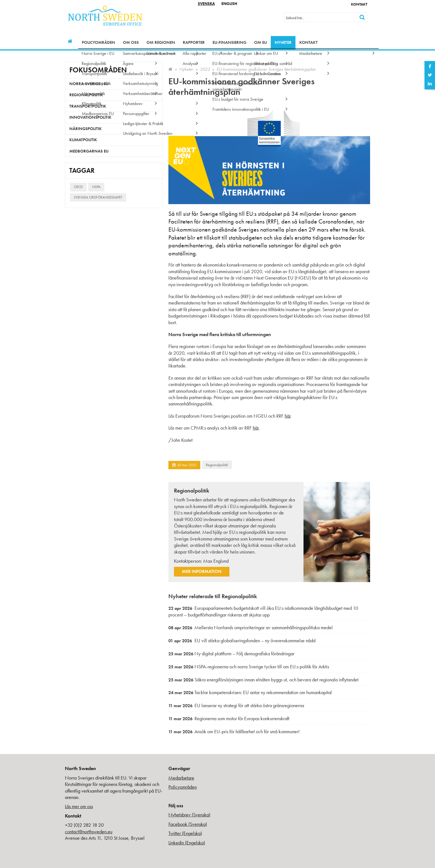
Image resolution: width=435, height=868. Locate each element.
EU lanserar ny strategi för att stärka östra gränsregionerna (236, 705)
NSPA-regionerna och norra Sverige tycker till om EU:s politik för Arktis (249, 667)
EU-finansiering (229, 42)
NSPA (96, 187)
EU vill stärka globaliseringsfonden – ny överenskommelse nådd (242, 640)
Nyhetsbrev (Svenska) (189, 815)
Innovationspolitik (90, 117)
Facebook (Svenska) (188, 824)
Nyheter (283, 42)
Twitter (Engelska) (185, 833)
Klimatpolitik (83, 140)
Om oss (131, 42)
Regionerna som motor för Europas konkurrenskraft (229, 718)
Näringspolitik (86, 129)
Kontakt (359, 4)
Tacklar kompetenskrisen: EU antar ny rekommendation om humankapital (250, 692)
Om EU (261, 42)
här (288, 416)
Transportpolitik (88, 106)
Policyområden (98, 42)
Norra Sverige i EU (89, 84)
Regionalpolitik (217, 465)
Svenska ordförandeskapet (98, 197)
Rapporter (194, 42)
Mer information (202, 571)
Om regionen (161, 42)
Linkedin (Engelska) (187, 843)
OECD (78, 187)
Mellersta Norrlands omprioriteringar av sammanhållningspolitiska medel (251, 627)
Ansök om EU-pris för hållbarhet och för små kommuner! (234, 731)
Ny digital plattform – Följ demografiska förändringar (231, 653)
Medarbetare (181, 778)
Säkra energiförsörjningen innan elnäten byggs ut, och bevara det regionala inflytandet (263, 680)
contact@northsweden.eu (89, 832)
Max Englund (216, 561)
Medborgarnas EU (89, 151)
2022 (205, 69)
